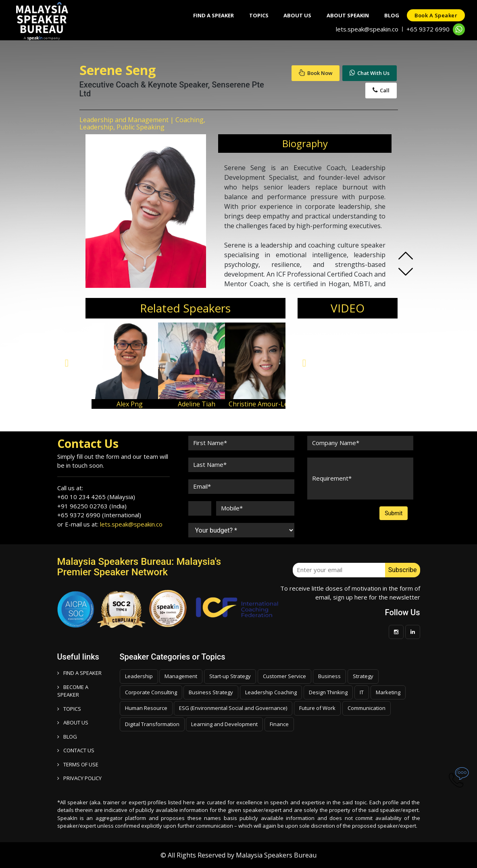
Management (181, 676)
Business (329, 676)
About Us (295, 15)
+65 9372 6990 (428, 29)
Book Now (316, 73)
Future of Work (317, 708)
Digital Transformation (152, 724)
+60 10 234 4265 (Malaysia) (96, 497)
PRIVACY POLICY (79, 778)
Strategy (363, 676)
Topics (255, 15)
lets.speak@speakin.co (367, 29)
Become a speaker (73, 691)
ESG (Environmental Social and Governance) (233, 708)
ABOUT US (73, 722)
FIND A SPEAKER (79, 673)
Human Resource (146, 708)
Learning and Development (224, 724)
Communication (367, 708)
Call (381, 90)
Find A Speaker (209, 15)
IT (362, 692)
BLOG (67, 737)
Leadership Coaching (271, 692)
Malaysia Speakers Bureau (276, 855)
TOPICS (69, 709)
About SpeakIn (346, 15)
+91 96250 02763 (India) (92, 506)
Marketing (388, 692)
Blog (391, 15)
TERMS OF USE (78, 764)
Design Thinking (328, 692)
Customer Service (284, 676)
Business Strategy (211, 692)
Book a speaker (435, 15)
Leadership (139, 676)
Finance (279, 724)
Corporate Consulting (151, 692)
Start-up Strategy (230, 676)
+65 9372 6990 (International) (99, 515)
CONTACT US (76, 750)
